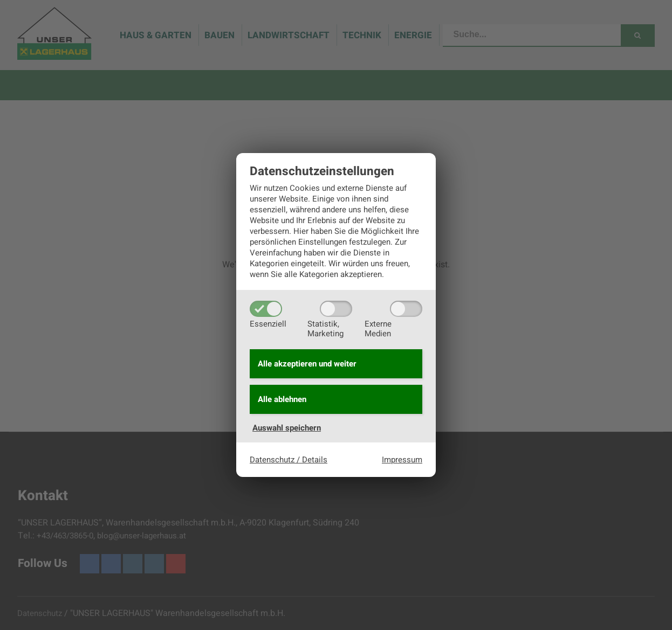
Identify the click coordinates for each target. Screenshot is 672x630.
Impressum (402, 460)
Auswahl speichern (287, 428)
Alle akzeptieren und (307, 364)
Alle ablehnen (282, 399)
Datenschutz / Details (289, 460)
